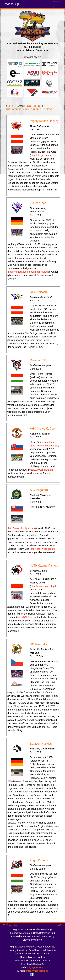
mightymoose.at (36, 967)
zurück (6, 924)
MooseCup (12, 4)
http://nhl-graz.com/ (41, 155)
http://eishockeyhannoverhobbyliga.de (29, 272)
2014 (10, 106)
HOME (59, 925)
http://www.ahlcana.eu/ (41, 470)
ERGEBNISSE (34, 106)
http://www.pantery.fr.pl (43, 586)
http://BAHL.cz (25, 617)
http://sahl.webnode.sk (43, 549)
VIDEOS (48, 109)
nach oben (13, 925)
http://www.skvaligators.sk (22, 528)
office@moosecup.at (37, 971)
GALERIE (36, 109)
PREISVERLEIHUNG (17, 109)
